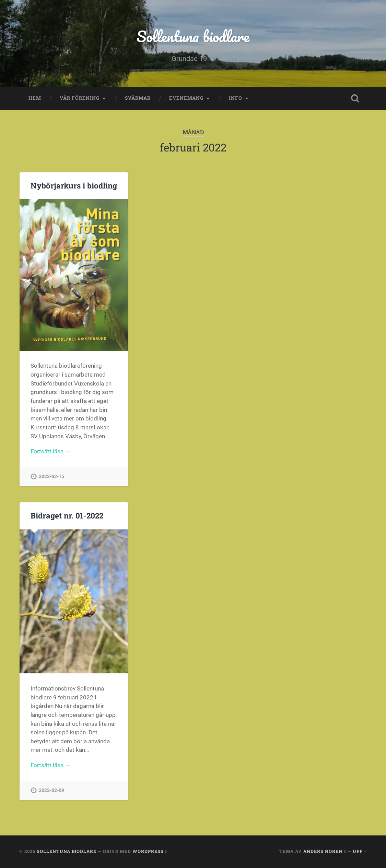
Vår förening (80, 98)
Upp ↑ (360, 851)
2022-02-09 (51, 790)
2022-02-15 (51, 476)
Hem (35, 98)
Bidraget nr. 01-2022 (67, 515)
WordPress (148, 851)
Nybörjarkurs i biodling (74, 185)
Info (236, 98)
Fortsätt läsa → (51, 451)
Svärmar (138, 98)
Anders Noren (323, 851)
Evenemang (186, 98)
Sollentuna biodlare (193, 36)
